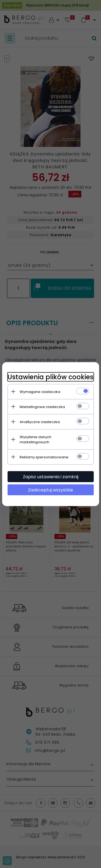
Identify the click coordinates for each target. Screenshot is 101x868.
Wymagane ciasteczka (40, 392)
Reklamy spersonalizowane (44, 457)
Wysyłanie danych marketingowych (36, 439)
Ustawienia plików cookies (50, 377)
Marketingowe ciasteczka (42, 407)
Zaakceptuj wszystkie (50, 490)
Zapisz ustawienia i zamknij (51, 476)
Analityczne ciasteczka (40, 422)
